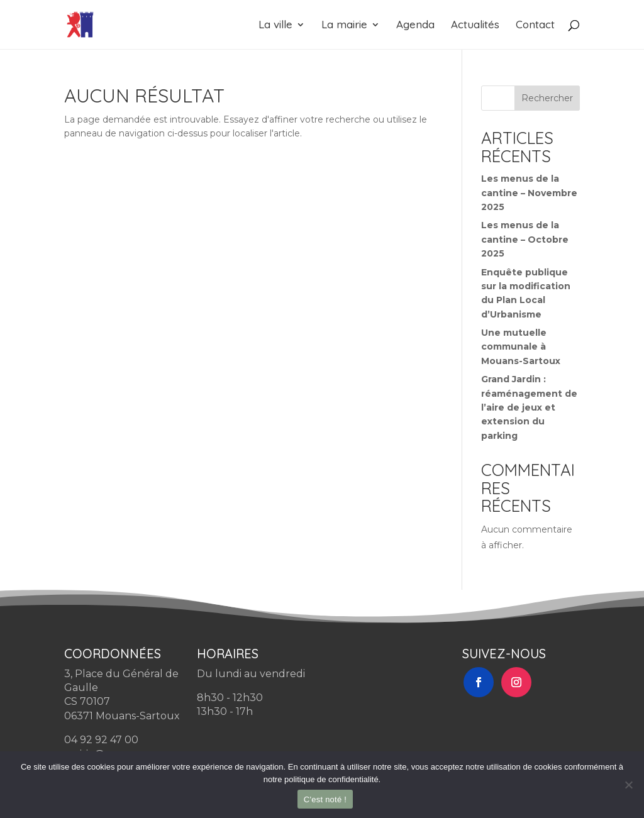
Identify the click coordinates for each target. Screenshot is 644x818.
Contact (535, 25)
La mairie (344, 25)
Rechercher (547, 98)
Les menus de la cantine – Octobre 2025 (525, 239)
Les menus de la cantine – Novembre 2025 (529, 193)
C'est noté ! (325, 799)
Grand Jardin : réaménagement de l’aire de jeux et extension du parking (529, 407)
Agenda (415, 25)
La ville (275, 25)
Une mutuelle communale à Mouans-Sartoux (521, 347)
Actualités (475, 25)
